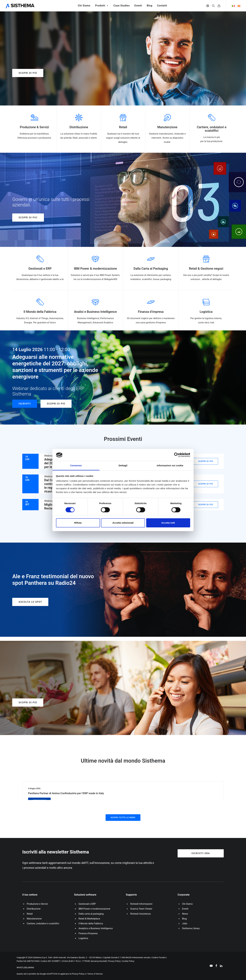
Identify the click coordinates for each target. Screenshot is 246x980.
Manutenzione (34, 919)
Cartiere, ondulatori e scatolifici (43, 923)
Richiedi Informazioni (141, 904)
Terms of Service (95, 974)
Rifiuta (78, 523)
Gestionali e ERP (87, 904)
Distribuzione (34, 909)
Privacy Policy (114, 961)
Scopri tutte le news (123, 818)
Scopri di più (28, 73)
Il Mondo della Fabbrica (91, 923)
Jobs (185, 923)
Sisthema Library (191, 928)
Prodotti (102, 6)
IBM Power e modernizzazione (94, 909)
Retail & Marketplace (89, 919)
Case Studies (122, 6)
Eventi (138, 6)
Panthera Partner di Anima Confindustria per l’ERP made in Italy (66, 793)
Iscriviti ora (201, 853)
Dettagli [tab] (123, 465)
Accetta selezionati (123, 523)
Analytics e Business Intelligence (96, 928)
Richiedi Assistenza (141, 914)
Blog (150, 6)
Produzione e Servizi (37, 904)
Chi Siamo (84, 6)
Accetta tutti (168, 523)
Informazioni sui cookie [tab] (170, 465)
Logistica (83, 938)
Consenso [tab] (76, 465)
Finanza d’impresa (88, 933)
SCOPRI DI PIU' (28, 218)
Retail (30, 914)
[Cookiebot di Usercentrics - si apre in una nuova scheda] (176, 455)
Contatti (162, 6)
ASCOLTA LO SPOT (30, 602)
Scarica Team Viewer (141, 909)
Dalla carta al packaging (91, 914)
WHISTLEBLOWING (25, 968)
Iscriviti (25, 404)
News (185, 914)
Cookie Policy (128, 961)
